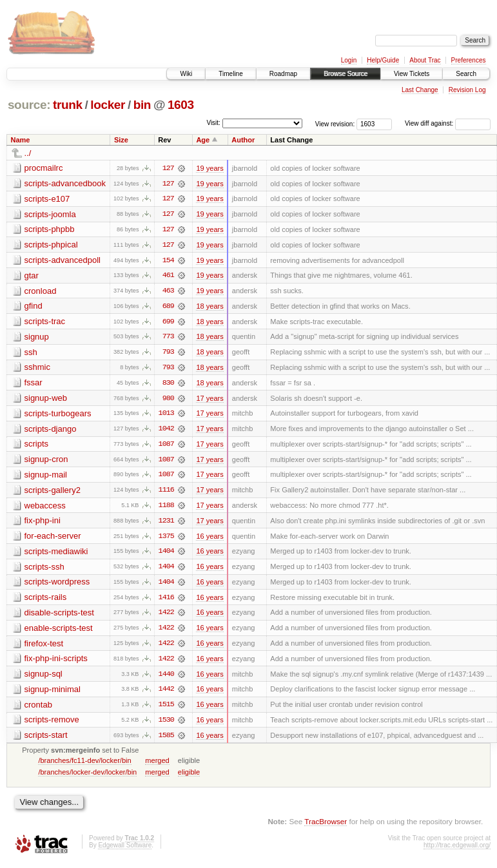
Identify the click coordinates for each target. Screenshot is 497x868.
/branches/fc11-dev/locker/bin (84, 766)
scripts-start (46, 740)
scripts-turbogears (58, 415)
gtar (32, 276)
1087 (166, 447)
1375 (166, 539)
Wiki (186, 74)
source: (29, 105)
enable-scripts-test (59, 632)
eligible (189, 777)
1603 (181, 105)
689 (168, 307)
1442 (166, 694)
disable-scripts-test (59, 616)
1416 (166, 601)
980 (168, 400)
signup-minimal (53, 694)
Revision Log (467, 90)
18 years (210, 307)
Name (21, 140)
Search (466, 74)
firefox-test (44, 647)
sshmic (37, 369)
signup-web (46, 400)
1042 (166, 431)
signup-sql (44, 678)
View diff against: (448, 123)
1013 (166, 416)
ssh (31, 353)
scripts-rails (46, 601)
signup (37, 338)
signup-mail (46, 477)
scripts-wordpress (57, 585)
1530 (166, 725)
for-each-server (53, 539)
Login (349, 60)
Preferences (469, 60)
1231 (166, 524)
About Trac (425, 60)
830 (168, 385)
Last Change (420, 90)
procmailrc (44, 168)
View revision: (335, 123)
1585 (166, 740)
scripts (37, 446)
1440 (166, 679)
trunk (68, 105)
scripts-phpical (51, 245)
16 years (210, 539)
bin (142, 105)
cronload (41, 292)
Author (243, 140)
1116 (166, 493)
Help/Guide (383, 60)
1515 (166, 709)
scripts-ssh (44, 570)
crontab (38, 709)
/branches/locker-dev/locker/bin (87, 777)
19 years (210, 168)
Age (203, 140)
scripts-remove (52, 725)
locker (108, 105)
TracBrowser (326, 826)
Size (121, 140)
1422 (166, 617)
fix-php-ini (43, 524)
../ (28, 153)
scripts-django (51, 431)
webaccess (45, 508)
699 (168, 323)
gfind (34, 307)
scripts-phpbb (50, 230)
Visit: (213, 123)
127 (168, 168)
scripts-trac (45, 323)
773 (168, 338)
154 (168, 261)
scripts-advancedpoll (63, 261)
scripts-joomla (50, 214)
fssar (34, 384)
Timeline (230, 74)
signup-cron (46, 462)
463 (168, 292)
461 (168, 276)
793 (168, 354)
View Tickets (412, 74)
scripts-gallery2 (53, 493)
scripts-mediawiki (56, 555)
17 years (210, 400)
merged (157, 766)
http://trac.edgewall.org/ (457, 850)
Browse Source (346, 74)
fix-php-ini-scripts (56, 663)
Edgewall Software (125, 850)
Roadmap (283, 74)
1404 (166, 555)
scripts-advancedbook (65, 183)
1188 (166, 508)
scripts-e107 (47, 199)
